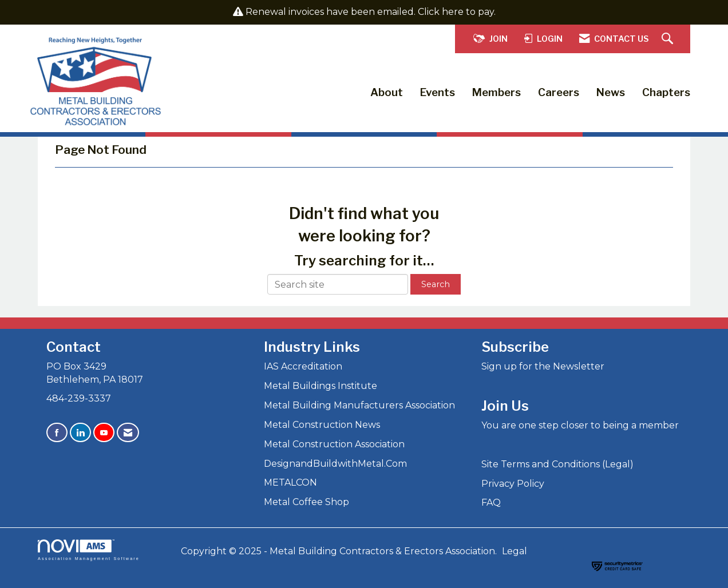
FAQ (491, 502)
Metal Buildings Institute (321, 386)
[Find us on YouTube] (104, 433)
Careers (559, 92)
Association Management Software (89, 550)
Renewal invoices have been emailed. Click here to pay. (371, 12)
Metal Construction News (322, 425)
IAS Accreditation (303, 366)
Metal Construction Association (334, 444)
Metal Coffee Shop (306, 502)
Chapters (666, 92)
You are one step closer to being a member (580, 425)
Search (436, 284)
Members (496, 92)
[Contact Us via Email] (128, 433)
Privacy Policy (513, 484)
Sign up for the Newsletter (543, 366)
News (611, 92)
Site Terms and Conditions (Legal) (557, 464)
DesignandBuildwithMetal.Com (335, 464)
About (387, 92)
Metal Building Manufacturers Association (359, 405)
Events (438, 92)
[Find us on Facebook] (57, 433)
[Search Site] (669, 39)
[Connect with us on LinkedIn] (80, 433)
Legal (515, 551)
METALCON (290, 482)
